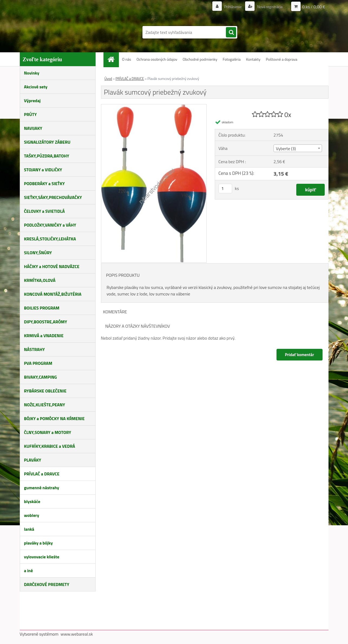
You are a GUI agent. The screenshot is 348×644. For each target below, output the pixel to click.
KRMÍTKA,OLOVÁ (40, 280)
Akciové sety (36, 87)
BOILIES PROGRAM (42, 308)
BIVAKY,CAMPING (41, 377)
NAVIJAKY (33, 128)
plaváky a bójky (38, 543)
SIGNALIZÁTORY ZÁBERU (47, 142)
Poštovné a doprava (281, 59)
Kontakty (253, 59)
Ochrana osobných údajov (157, 59)
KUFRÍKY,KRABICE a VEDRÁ (50, 446)
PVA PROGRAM (38, 363)
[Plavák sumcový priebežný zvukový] (154, 107)
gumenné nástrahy (42, 488)
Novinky (32, 73)
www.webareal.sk (77, 634)
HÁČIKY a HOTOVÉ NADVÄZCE (52, 266)
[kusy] (225, 189)
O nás (127, 59)
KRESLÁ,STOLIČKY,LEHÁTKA (50, 239)
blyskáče (32, 501)
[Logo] (57, 29)
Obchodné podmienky (200, 59)
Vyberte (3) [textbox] (286, 149)
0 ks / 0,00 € (314, 7)
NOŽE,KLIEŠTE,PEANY (45, 405)
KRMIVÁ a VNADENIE (44, 336)
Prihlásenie (233, 7)
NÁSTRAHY (35, 349)
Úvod (108, 79)
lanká (29, 529)
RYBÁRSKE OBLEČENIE (45, 391)
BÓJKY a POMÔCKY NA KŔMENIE (54, 418)
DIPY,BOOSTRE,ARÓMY (46, 322)
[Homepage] (113, 59)
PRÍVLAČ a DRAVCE (42, 474)
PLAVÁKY (33, 460)
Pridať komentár (300, 355)
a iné (29, 571)
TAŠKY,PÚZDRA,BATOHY (47, 156)
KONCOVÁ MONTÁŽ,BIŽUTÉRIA (53, 294)
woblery (32, 515)
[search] (231, 33)
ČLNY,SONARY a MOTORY (48, 432)
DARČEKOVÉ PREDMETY (47, 584)
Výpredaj (32, 101)
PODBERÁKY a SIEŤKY (45, 183)
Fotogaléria (232, 59)
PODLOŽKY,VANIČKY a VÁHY (50, 225)
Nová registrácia (269, 7)
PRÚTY (30, 114)
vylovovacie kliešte (42, 557)
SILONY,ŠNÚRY (38, 253)
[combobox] (298, 148)
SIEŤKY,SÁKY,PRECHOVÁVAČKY (53, 197)
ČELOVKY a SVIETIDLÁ (45, 211)
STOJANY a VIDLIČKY (43, 170)
